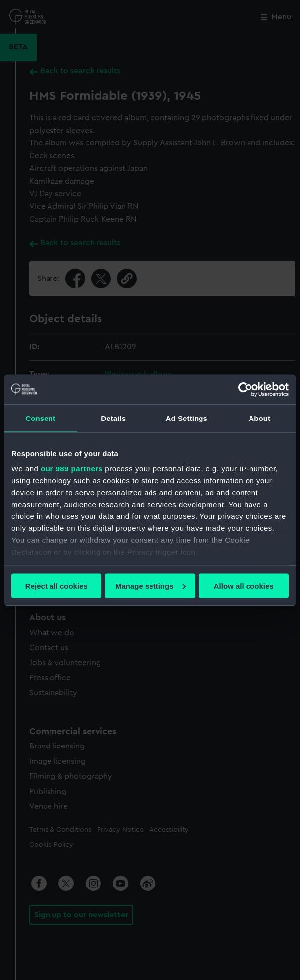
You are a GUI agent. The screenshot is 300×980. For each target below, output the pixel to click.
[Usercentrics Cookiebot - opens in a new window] (245, 389)
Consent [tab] (40, 418)
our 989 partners (72, 469)
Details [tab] (113, 418)
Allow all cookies (244, 585)
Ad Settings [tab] (187, 418)
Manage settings (150, 585)
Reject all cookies (56, 585)
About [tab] (259, 418)
